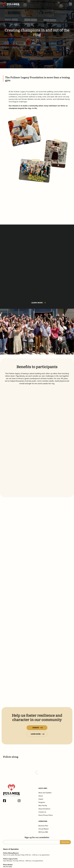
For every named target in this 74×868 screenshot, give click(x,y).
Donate (38, 728)
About (41, 796)
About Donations (44, 809)
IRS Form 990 (43, 832)
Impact (41, 799)
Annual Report (44, 829)
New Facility (43, 806)
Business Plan (43, 826)
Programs (42, 802)
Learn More (37, 303)
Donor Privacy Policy (46, 815)
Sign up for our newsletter (37, 838)
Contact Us (42, 812)
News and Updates (45, 793)
